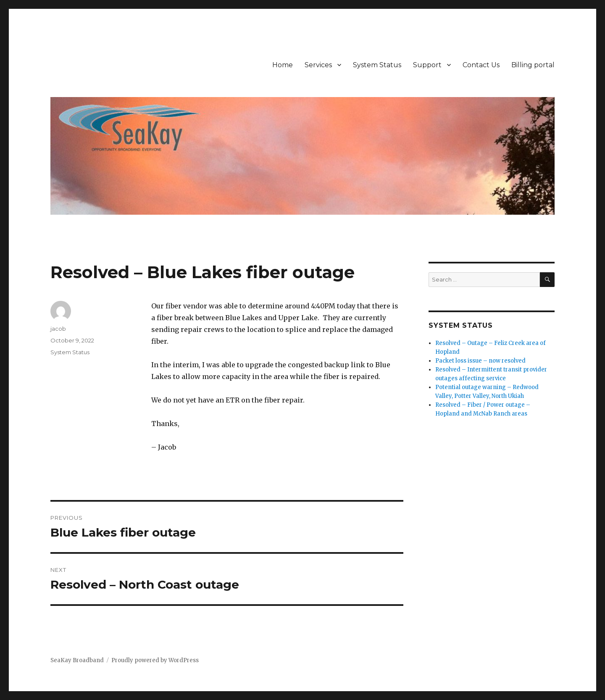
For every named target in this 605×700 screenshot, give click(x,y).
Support (427, 65)
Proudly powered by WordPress (155, 660)
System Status (377, 65)
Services (318, 65)
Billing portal (533, 65)
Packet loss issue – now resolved (480, 361)
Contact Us (481, 65)
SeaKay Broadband (77, 660)
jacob (58, 329)
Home (283, 65)
